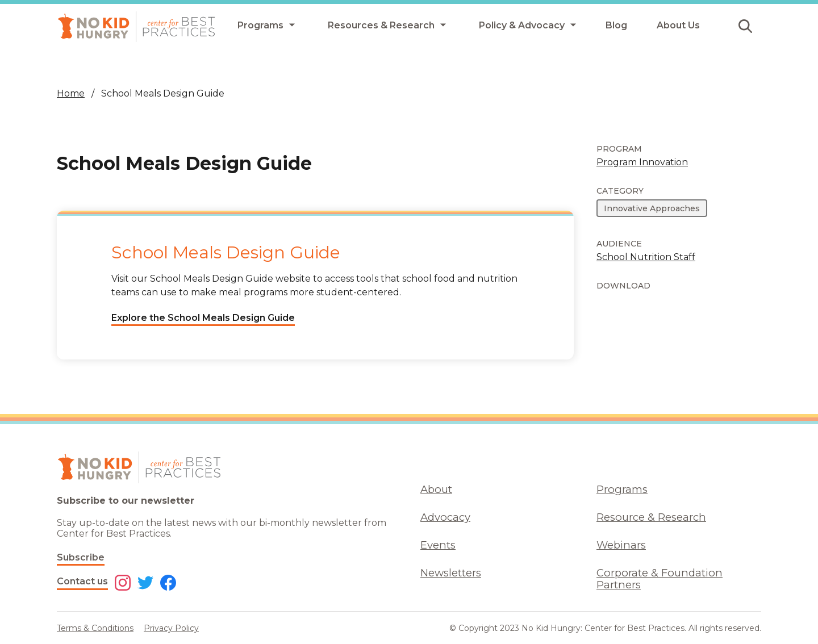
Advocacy (445, 517)
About (436, 489)
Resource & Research (651, 517)
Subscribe (81, 557)
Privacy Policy (171, 628)
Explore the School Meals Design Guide (203, 318)
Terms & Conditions (95, 628)
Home (71, 93)
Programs (622, 489)
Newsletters (451, 573)
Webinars (621, 545)
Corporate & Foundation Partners (660, 579)
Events (438, 545)
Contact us (82, 581)
